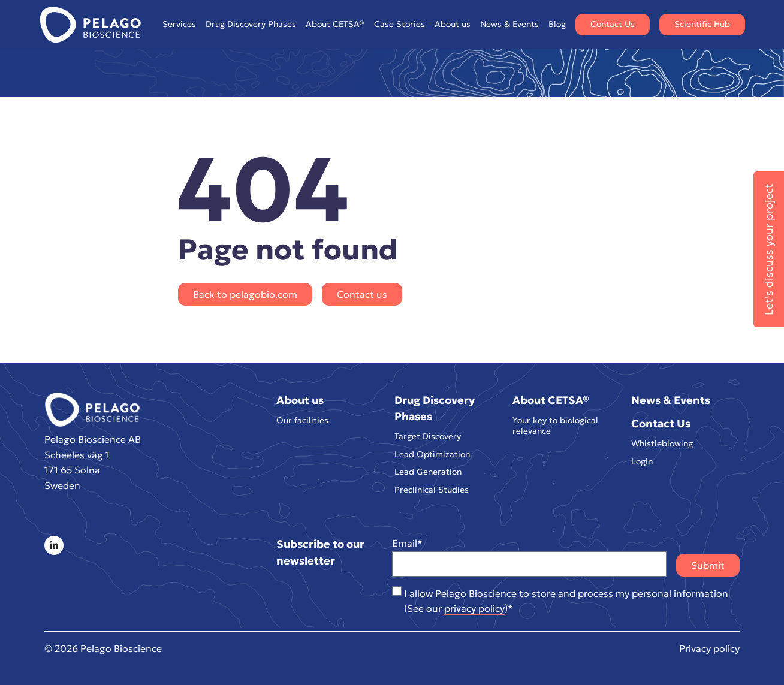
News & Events (509, 24)
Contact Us (613, 24)
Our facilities (302, 420)
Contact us (362, 294)
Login (642, 462)
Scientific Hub (702, 24)
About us (453, 24)
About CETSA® (335, 24)
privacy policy (474, 608)
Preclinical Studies (432, 490)
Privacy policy (709, 648)
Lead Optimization (432, 455)
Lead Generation (428, 472)
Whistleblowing (662, 444)
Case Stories (399, 24)
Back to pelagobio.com (245, 294)
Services (179, 24)
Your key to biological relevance (555, 426)
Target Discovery (428, 437)
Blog (557, 24)
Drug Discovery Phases (251, 24)
